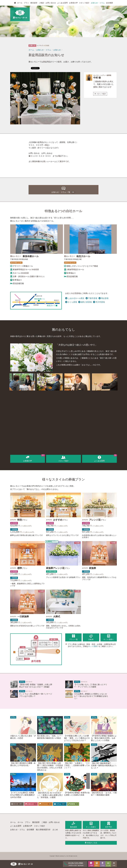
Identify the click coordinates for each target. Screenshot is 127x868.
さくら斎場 (71, 302)
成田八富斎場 (85, 302)
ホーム (31, 50)
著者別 (73, 804)
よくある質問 (62, 3)
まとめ (55, 830)
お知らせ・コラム (98, 3)
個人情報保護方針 (43, 830)
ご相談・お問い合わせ (47, 3)
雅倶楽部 (34, 3)
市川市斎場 (99, 302)
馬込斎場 (104, 298)
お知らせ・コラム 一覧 (63, 189)
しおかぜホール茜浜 (75, 298)
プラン (26, 3)
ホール (20, 3)
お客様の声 (73, 3)
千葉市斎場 (91, 298)
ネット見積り (93, 646)
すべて (17, 804)
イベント (45, 804)
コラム (60, 804)
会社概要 (109, 3)
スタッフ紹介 (84, 3)
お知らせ (57, 50)
